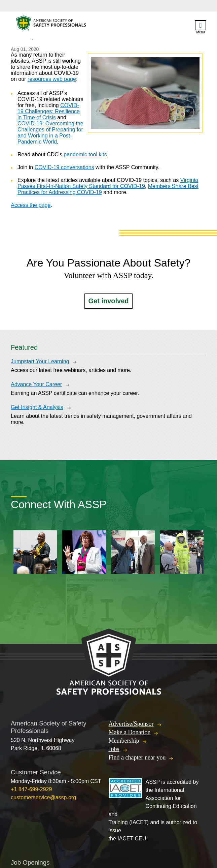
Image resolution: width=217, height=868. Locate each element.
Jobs (114, 749)
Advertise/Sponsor (131, 724)
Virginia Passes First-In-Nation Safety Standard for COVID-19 (108, 183)
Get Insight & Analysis (37, 407)
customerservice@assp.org (43, 797)
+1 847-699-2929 (31, 789)
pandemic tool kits (85, 154)
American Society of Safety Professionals (51, 25)
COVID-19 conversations (64, 167)
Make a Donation (130, 732)
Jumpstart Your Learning (40, 361)
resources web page (52, 79)
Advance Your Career (36, 384)
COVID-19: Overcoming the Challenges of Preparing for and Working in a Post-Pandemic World (50, 133)
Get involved (108, 301)
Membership (124, 741)
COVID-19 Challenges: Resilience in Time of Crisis (49, 111)
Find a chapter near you (137, 757)
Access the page (31, 205)
